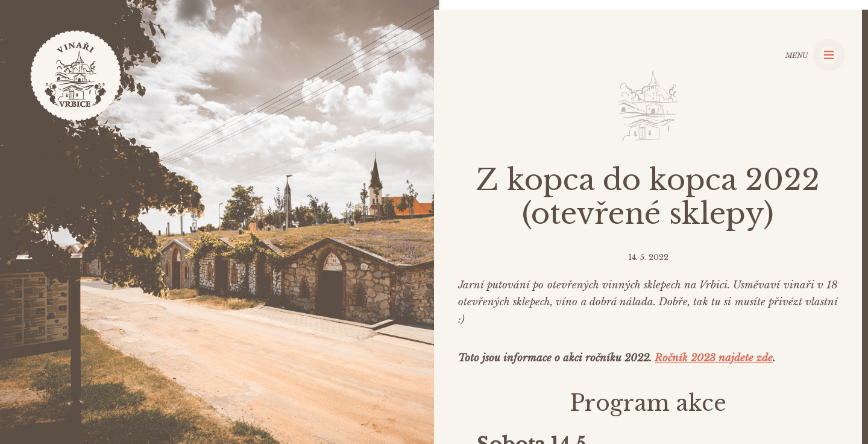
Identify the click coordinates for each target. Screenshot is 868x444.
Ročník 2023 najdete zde (714, 358)
